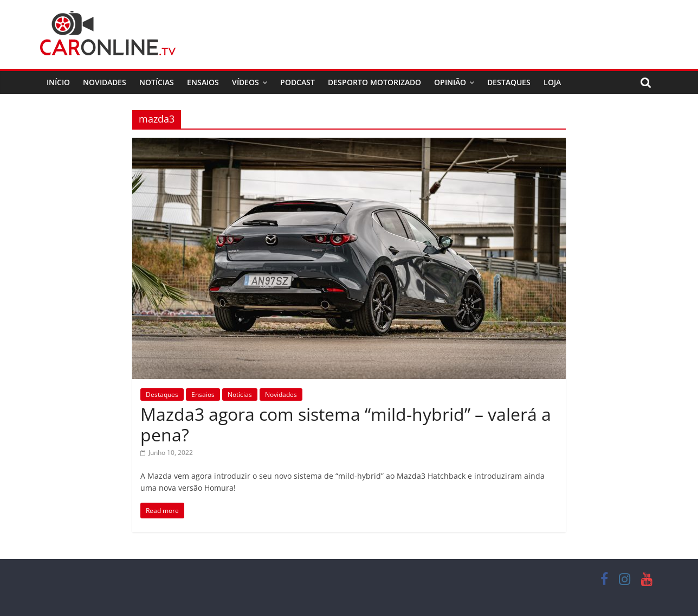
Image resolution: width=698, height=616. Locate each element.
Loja (552, 82)
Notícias (157, 82)
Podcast (298, 82)
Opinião (450, 82)
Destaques (509, 82)
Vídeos (245, 82)
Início (58, 82)
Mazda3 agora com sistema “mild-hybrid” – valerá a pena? (346, 424)
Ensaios (203, 82)
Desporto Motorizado (374, 82)
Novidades (105, 82)
